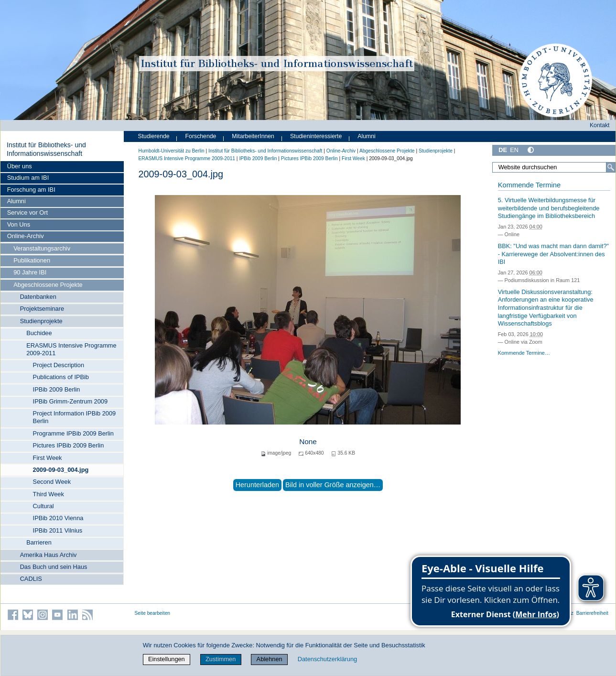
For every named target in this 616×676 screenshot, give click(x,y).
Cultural (43, 506)
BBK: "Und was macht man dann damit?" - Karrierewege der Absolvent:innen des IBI (553, 254)
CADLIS (31, 579)
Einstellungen (167, 659)
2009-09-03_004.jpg (61, 470)
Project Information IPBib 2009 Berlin (75, 417)
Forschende (201, 136)
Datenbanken (38, 297)
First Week (48, 458)
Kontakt (600, 125)
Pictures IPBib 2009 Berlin (69, 445)
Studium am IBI (28, 178)
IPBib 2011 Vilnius (58, 530)
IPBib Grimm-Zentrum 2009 (70, 401)
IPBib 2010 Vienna (58, 518)
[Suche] (611, 167)
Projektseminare (42, 309)
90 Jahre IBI (30, 272)
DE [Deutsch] (503, 150)
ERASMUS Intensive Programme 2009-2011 (71, 349)
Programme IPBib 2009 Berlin (73, 433)
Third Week (49, 494)
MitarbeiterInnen (253, 136)
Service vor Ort (27, 213)
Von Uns (19, 224)
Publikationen (32, 260)
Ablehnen (270, 659)
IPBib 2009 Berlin (57, 389)
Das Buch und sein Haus (54, 567)
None (308, 442)
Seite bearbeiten (153, 613)
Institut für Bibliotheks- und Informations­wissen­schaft (46, 149)
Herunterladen (257, 485)
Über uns (20, 166)
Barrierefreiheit (592, 613)
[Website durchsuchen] (554, 167)
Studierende (154, 136)
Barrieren (39, 542)
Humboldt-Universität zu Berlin (172, 151)
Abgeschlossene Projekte (48, 285)
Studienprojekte (41, 321)
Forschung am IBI (31, 190)
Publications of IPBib (61, 377)
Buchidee (39, 333)
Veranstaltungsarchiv (42, 248)
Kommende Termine (529, 185)
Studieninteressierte (316, 136)
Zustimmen (221, 659)
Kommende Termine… (524, 353)
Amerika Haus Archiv (49, 555)
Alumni (16, 201)
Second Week (52, 482)
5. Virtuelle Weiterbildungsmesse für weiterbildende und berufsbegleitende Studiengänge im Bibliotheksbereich (549, 208)
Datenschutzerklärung (327, 659)
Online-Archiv (26, 236)
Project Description (59, 365)
